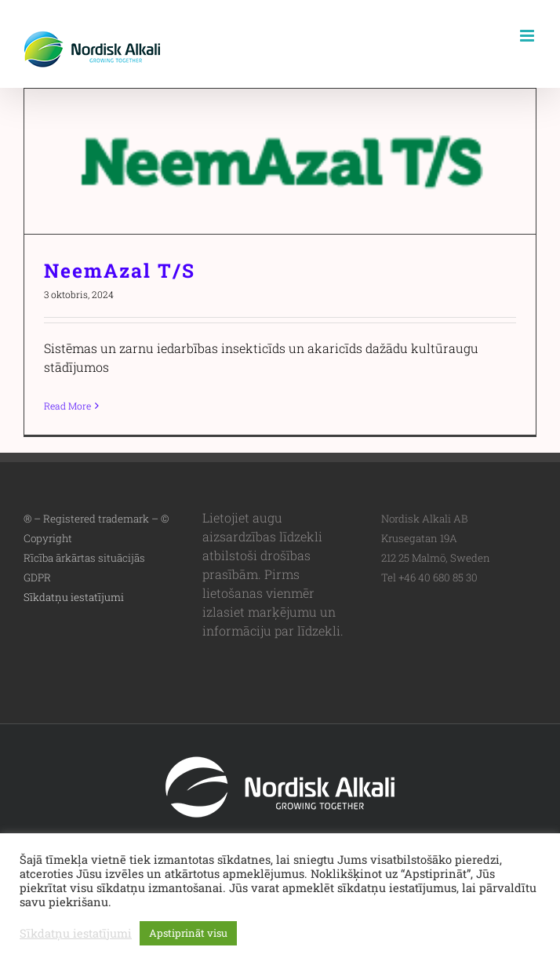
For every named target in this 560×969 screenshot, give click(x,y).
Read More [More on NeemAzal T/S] (67, 406)
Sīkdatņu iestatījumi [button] (74, 597)
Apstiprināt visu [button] (188, 933)
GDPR (37, 577)
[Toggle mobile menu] (528, 36)
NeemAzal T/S (120, 270)
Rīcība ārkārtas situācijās (84, 558)
